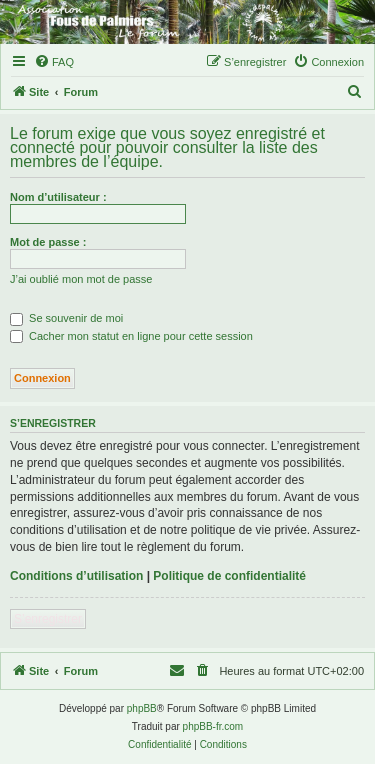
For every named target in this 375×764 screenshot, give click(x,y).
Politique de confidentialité (229, 576)
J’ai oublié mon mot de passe (81, 279)
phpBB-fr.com (213, 726)
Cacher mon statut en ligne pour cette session (131, 336)
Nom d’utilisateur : (58, 197)
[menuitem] (54, 62)
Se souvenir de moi (66, 318)
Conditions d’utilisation (76, 576)
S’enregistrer (48, 619)
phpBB (142, 708)
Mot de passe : (48, 242)
